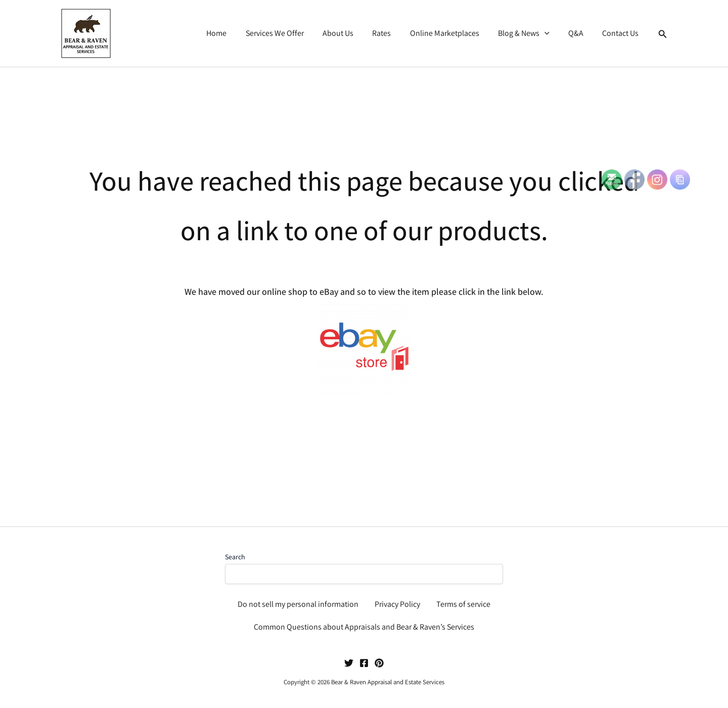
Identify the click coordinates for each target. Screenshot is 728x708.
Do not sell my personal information (298, 604)
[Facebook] (364, 663)
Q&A (580, 33)
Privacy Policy (397, 604)
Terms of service (463, 604)
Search (235, 557)
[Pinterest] (379, 663)
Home (237, 33)
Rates (394, 33)
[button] (551, 33)
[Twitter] (349, 663)
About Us (353, 33)
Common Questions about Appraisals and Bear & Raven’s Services (364, 627)
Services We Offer (292, 33)
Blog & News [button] (530, 33)
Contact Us (622, 33)
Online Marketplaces (454, 33)
